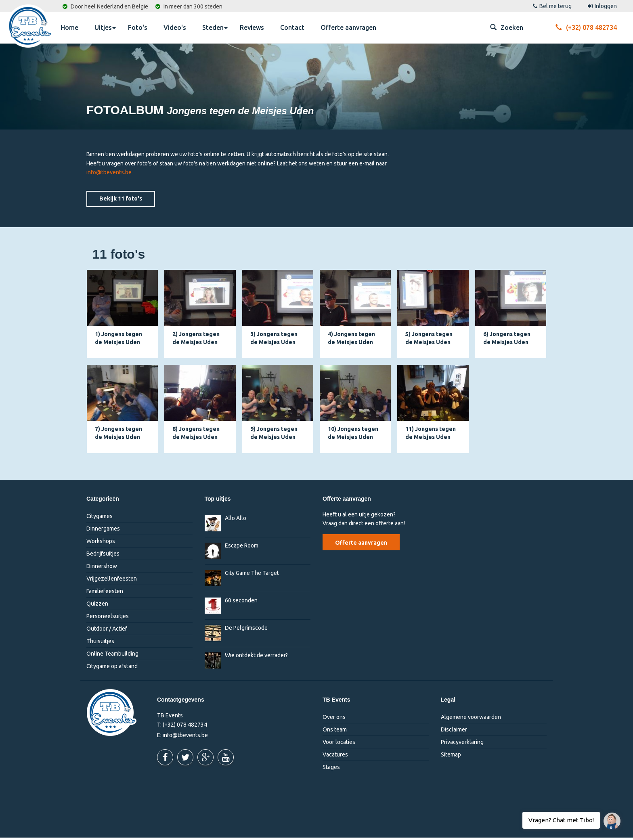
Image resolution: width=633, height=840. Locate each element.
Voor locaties (339, 744)
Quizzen (97, 606)
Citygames (100, 518)
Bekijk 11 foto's (121, 201)
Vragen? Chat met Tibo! (609, 817)
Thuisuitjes (100, 644)
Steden (215, 27)
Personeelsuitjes (108, 619)
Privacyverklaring (462, 744)
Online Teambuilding (112, 656)
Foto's (138, 27)
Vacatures (335, 757)
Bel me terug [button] (552, 6)
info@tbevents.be (109, 175)
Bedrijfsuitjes (103, 556)
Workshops (101, 543)
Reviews (252, 27)
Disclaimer (454, 732)
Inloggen (602, 6)
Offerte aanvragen (348, 27)
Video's (175, 27)
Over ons (334, 719)
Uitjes (105, 27)
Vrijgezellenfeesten (112, 581)
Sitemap (451, 757)
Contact (292, 27)
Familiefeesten (105, 593)
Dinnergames (103, 531)
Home (69, 27)
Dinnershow (102, 568)
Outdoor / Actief (107, 631)
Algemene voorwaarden (471, 719)
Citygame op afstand (112, 669)
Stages (331, 769)
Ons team (335, 732)
